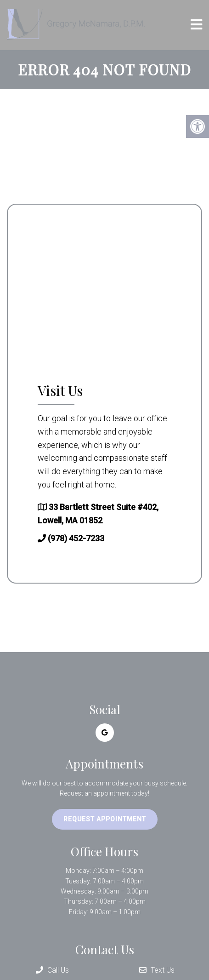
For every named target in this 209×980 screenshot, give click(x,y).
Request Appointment (105, 819)
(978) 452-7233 (76, 538)
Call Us (52, 970)
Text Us (157, 970)
